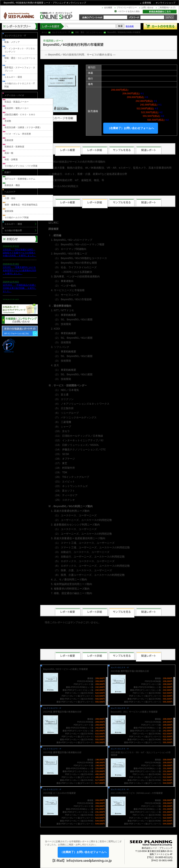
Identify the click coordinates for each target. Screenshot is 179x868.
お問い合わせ (147, 8)
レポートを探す (52, 26)
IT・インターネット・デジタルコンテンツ (20, 50)
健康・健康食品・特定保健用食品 (21, 205)
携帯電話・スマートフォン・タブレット (20, 69)
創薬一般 (9, 153)
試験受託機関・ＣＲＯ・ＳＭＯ (20, 115)
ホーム (44, 32)
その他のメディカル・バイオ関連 (21, 166)
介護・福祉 (10, 198)
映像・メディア (12, 42)
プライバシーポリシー (127, 8)
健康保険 (9, 211)
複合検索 (130, 26)
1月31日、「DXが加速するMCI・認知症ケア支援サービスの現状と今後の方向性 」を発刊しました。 (19, 253)
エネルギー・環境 (13, 77)
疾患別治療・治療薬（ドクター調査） (23, 127)
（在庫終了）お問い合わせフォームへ (131, 128)
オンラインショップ (165, 3)
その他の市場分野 (13, 231)
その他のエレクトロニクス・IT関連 (20, 85)
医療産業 (9, 140)
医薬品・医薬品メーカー (17, 102)
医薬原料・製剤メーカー (17, 108)
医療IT (8, 172)
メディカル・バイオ (14, 95)
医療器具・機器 (12, 185)
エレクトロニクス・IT (61, 32)
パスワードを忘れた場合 (129, 11)
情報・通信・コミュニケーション (89, 32)
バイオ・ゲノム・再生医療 (18, 134)
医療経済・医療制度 (14, 147)
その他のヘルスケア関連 (17, 218)
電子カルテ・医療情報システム (20, 179)
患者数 (8, 121)
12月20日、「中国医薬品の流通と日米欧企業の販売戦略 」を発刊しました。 (19, 288)
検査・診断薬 (11, 159)
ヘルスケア (10, 192)
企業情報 (147, 3)
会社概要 (108, 8)
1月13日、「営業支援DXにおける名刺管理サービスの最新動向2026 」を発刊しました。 (19, 270)
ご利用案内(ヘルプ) (167, 8)
